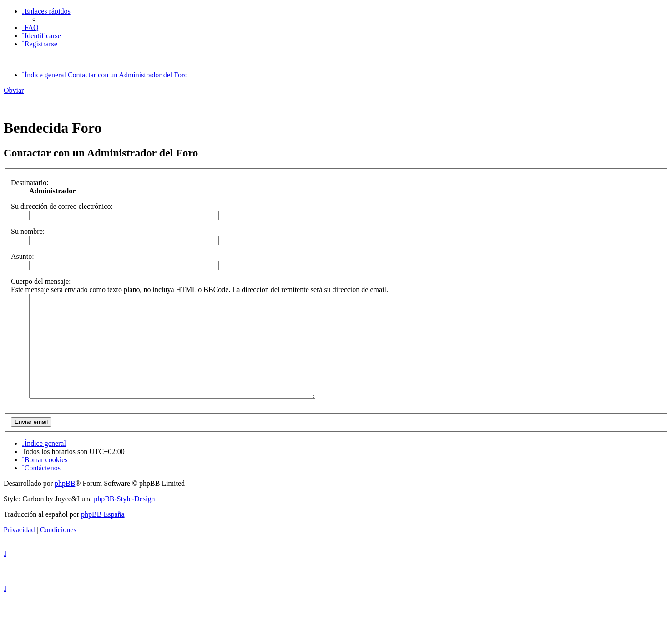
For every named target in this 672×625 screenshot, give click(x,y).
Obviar (14, 90)
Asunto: (23, 256)
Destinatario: (30, 183)
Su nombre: (28, 231)
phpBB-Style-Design (124, 519)
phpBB (65, 504)
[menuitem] (30, 28)
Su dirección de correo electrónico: (62, 206)
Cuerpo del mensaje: (41, 281)
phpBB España (103, 535)
